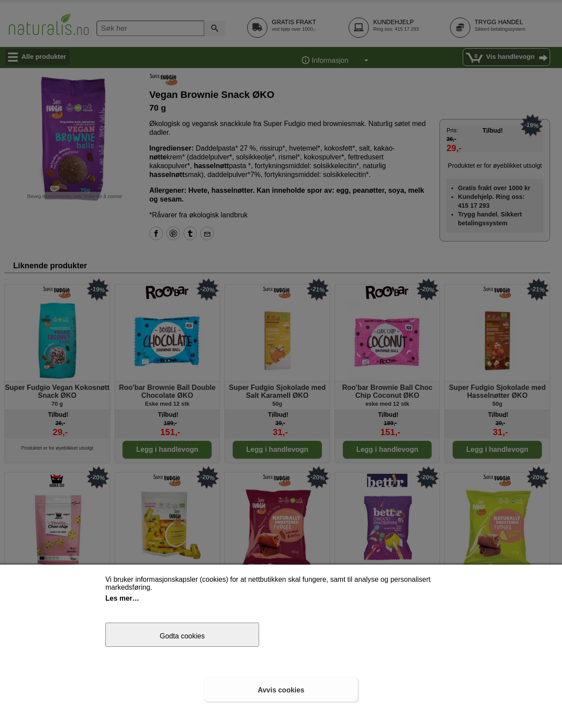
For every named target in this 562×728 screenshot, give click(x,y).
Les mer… (122, 598)
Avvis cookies (281, 690)
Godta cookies (182, 636)
